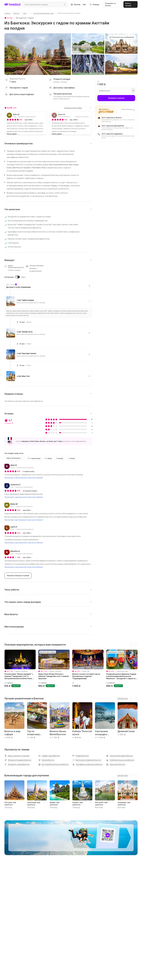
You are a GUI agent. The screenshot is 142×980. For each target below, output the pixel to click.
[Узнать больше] (128, 109)
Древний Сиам (126, 731)
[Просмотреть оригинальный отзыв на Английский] (24, 478)
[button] (113, 4)
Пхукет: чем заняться (78, 804)
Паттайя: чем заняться (10, 804)
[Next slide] (91, 108)
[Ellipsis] (30, 14)
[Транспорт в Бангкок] (116, 764)
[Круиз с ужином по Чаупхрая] (17, 756)
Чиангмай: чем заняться (34, 804)
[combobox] (45, 4)
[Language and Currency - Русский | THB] (78, 4)
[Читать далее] (13, 134)
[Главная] (7, 13)
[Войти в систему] (130, 4)
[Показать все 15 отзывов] (73, 108)
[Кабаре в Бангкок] (81, 756)
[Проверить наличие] (116, 98)
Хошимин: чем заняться (124, 804)
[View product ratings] (9, 18)
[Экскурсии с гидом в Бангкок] (17, 764)
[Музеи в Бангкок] (46, 760)
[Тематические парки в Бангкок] (120, 756)
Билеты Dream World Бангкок (58, 733)
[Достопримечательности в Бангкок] (54, 764)
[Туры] (25, 13)
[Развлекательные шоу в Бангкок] (120, 760)
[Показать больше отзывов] (18, 576)
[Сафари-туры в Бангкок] (49, 756)
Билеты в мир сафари (12, 733)
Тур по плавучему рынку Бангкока (36, 733)
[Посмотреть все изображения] (122, 37)
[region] (71, 668)
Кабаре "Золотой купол (82, 733)
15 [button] (11, 18)
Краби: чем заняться (54, 804)
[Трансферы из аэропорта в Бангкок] (87, 764)
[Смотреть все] (123, 698)
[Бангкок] (17, 13)
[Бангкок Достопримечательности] (87, 760)
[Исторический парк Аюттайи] (44, 13)
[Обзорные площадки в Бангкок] (18, 760)
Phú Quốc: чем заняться (101, 804)
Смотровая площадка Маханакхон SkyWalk (102, 733)
